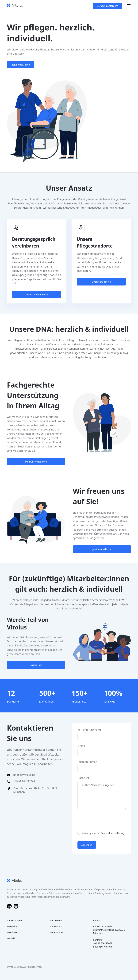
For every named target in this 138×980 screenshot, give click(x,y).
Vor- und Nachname (89, 730)
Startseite (12, 926)
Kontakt (11, 938)
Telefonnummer (87, 762)
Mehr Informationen (36, 462)
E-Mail (81, 746)
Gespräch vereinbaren (37, 295)
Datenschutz (57, 932)
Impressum (56, 926)
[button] (128, 6)
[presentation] (102, 820)
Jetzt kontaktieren (20, 65)
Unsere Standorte (101, 282)
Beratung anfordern (107, 6)
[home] (15, 6)
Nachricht (83, 778)
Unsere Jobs (36, 665)
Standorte (12, 932)
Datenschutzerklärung (112, 833)
